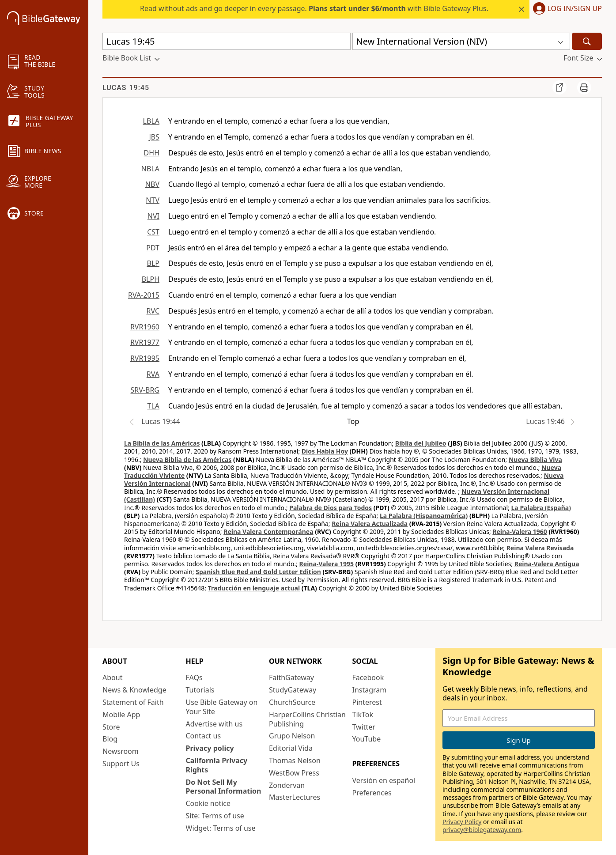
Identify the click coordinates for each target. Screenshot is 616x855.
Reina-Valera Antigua (547, 564)
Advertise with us (214, 724)
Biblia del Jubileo (421, 443)
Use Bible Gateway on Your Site (222, 707)
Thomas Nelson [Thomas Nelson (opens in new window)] (295, 760)
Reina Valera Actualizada (370, 524)
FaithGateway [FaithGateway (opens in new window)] (291, 677)
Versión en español (384, 780)
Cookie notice (208, 803)
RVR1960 (145, 327)
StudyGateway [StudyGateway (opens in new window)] (293, 690)
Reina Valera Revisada (540, 548)
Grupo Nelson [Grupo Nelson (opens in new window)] (292, 736)
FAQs (194, 677)
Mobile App (121, 715)
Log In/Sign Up (575, 9)
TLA (153, 406)
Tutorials (200, 690)
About (112, 677)
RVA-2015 (144, 295)
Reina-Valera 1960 (520, 532)
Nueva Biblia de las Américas (187, 460)
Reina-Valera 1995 (327, 564)
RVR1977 (145, 342)
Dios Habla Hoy (325, 451)
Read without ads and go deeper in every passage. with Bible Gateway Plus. (314, 8)
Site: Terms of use (215, 816)
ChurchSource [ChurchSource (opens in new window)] (292, 702)
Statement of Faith (133, 702)
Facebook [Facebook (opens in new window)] (368, 677)
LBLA (151, 121)
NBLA (150, 169)
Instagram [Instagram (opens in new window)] (370, 690)
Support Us (121, 764)
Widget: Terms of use (221, 828)
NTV (153, 200)
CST (153, 232)
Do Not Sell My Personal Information (224, 787)
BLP (153, 263)
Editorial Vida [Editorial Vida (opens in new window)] (291, 748)
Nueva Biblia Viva (535, 460)
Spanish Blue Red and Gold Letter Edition (258, 572)
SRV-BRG (145, 390)
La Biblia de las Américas (162, 443)
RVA (153, 374)
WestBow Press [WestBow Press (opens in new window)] (294, 773)
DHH (152, 153)
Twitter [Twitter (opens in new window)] (364, 727)
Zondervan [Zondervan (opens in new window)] (287, 785)
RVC (153, 311)
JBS (154, 137)
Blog (110, 739)
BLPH (151, 279)
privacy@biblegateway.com (482, 830)
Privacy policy (210, 748)
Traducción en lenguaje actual (254, 588)
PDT (153, 248)
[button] (566, 9)
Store (111, 727)
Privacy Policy (462, 822)
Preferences (372, 793)
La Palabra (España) (541, 508)
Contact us (204, 736)
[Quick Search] (227, 41)
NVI (153, 216)
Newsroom (121, 751)
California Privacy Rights (217, 765)
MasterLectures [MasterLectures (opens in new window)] (295, 797)
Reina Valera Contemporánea (268, 532)
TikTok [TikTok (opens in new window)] (363, 715)
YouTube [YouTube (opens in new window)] (367, 739)
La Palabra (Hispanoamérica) (424, 516)
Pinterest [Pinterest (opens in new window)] (367, 702)
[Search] (587, 41)
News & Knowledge (134, 690)
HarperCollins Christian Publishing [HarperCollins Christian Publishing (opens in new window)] (307, 719)
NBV (152, 184)
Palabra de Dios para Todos (331, 508)
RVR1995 (145, 358)
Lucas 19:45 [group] (126, 88)
